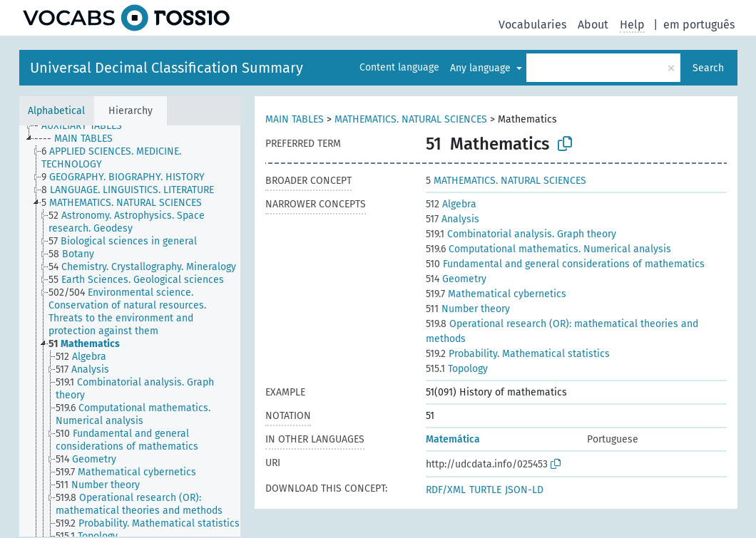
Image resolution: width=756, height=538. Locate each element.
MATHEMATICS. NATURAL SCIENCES (411, 119)
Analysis (453, 219)
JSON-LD (524, 490)
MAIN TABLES (295, 119)
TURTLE (485, 490)
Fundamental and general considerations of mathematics (565, 264)
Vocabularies (532, 25)
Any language (482, 68)
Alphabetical (56, 111)
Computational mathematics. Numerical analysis (548, 249)
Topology (457, 369)
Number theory (468, 309)
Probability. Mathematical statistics (518, 354)
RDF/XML (446, 490)
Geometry (456, 279)
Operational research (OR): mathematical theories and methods (562, 331)
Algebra (451, 204)
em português (699, 25)
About (593, 25)
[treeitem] (84, 126)
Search (708, 68)
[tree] (130, 331)
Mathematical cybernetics (496, 294)
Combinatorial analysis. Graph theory (521, 234)
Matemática (453, 439)
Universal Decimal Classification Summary (167, 68)
